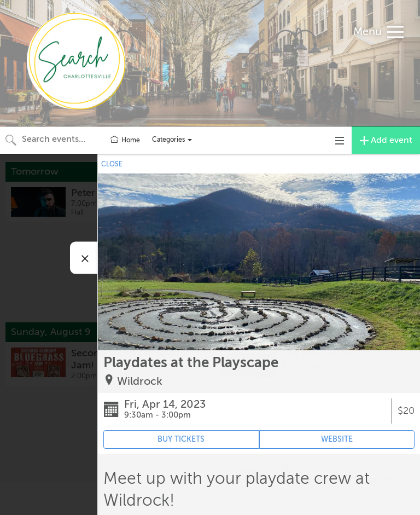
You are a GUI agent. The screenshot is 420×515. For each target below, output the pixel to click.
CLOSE (112, 164)
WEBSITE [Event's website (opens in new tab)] (337, 439)
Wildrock (140, 381)
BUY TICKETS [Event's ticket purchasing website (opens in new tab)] (181, 439)
